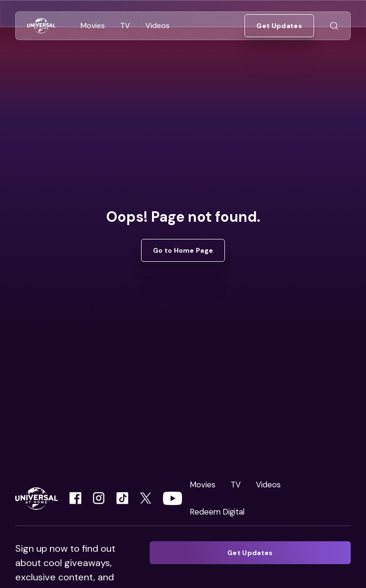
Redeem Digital (217, 512)
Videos (268, 485)
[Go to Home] (41, 26)
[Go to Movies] (93, 26)
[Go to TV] (125, 26)
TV (236, 485)
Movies (203, 485)
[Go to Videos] (158, 26)
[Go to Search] (334, 26)
